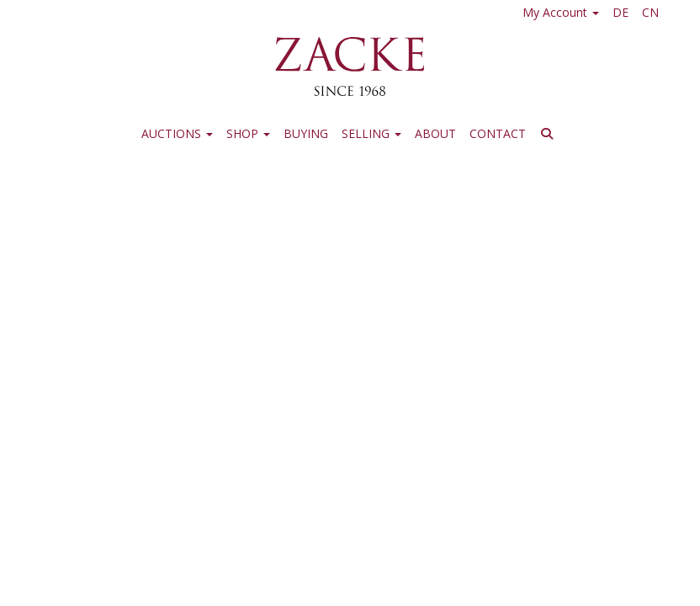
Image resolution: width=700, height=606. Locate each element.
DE (620, 12)
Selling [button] (371, 133)
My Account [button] (561, 12)
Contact (498, 133)
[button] (549, 136)
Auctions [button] (177, 133)
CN (650, 12)
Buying (306, 133)
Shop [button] (248, 133)
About (435, 133)
